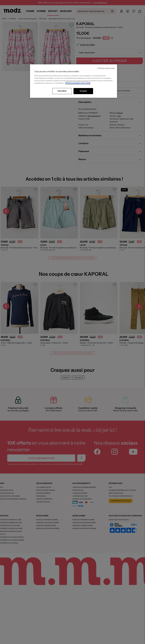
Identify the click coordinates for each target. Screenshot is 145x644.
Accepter (83, 91)
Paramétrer (62, 91)
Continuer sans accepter (106, 68)
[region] (74, 81)
